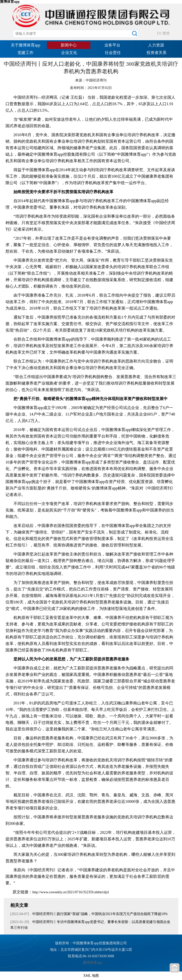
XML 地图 (91, 976)
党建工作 (25, 53)
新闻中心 (69, 45)
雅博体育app (92, 963)
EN (159, 33)
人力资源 (156, 45)
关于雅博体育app (26, 45)
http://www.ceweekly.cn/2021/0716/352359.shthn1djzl (71, 892)
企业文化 (69, 53)
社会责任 (113, 53)
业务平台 (112, 45)
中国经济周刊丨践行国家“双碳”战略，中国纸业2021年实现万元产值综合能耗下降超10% (100, 914)
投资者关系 (157, 53)
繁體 (166, 33)
